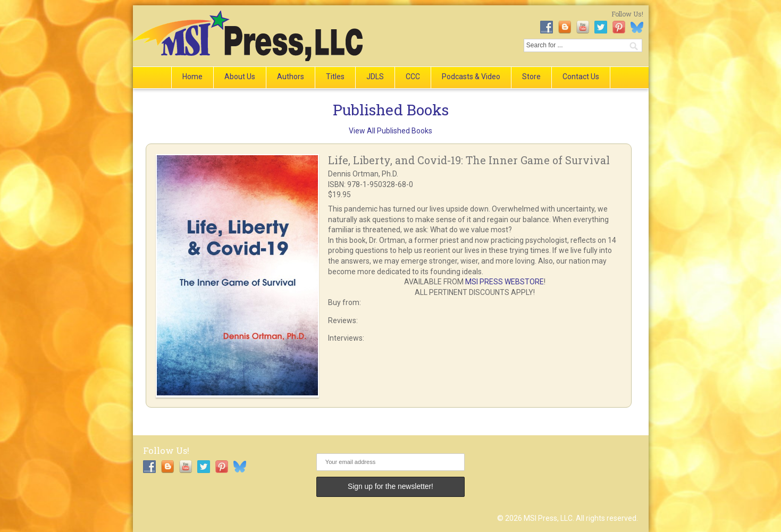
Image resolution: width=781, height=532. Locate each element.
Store (531, 77)
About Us (240, 77)
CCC (413, 77)
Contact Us (581, 77)
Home (192, 77)
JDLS (375, 77)
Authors (291, 77)
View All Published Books (390, 131)
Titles (335, 77)
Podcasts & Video (471, 77)
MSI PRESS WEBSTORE (505, 282)
